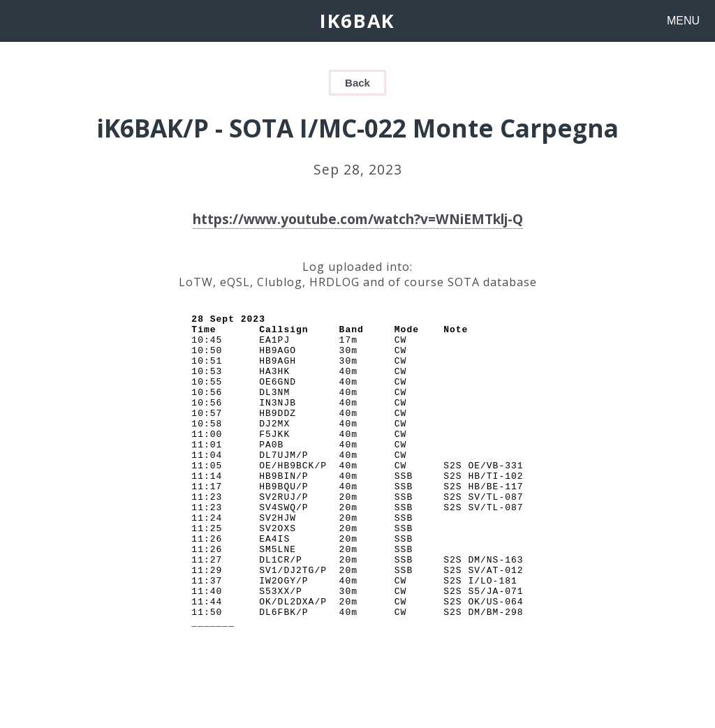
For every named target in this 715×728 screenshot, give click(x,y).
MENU (683, 21)
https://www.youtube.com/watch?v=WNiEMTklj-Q (358, 219)
